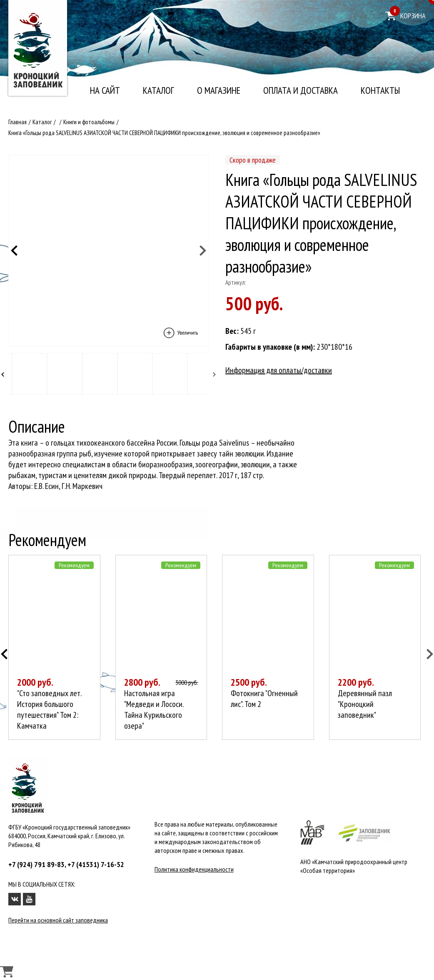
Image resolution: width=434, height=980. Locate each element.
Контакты (380, 90)
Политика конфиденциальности (194, 869)
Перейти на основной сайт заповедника (58, 920)
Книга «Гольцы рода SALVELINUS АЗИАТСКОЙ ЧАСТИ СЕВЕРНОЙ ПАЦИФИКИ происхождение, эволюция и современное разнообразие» (164, 133)
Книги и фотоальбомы (89, 122)
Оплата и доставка (301, 90)
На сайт (105, 90)
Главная (17, 122)
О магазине (219, 90)
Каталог (158, 90)
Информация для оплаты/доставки (279, 370)
